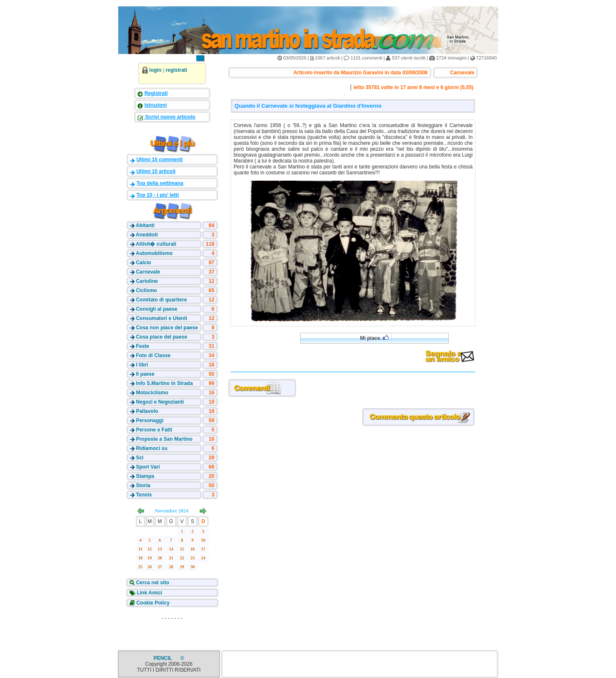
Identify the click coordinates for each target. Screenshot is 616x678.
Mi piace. (374, 338)
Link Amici (149, 593)
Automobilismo (154, 253)
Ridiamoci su (152, 448)
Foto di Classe (153, 355)
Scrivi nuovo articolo (170, 117)
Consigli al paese (157, 309)
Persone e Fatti (154, 430)
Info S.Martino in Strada (164, 383)
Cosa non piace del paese (167, 328)
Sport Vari (148, 467)
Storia (143, 485)
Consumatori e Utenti (161, 318)
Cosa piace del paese (161, 337)
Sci (140, 458)
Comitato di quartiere (161, 300)
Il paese (145, 374)
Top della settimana (160, 183)
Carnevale (148, 272)
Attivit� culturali (156, 244)
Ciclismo (147, 290)
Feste (142, 346)
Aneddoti (147, 235)
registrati (176, 70)
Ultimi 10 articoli (156, 171)
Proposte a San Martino (164, 439)
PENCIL (164, 658)
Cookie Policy (152, 603)
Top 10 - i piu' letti (158, 195)
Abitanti (145, 225)
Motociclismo (152, 393)
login (156, 70)
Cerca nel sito (152, 583)
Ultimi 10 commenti (160, 160)
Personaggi (150, 420)
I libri (142, 365)
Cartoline (147, 281)
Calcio (144, 263)
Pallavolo (147, 411)
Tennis (144, 495)
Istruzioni (156, 105)
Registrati (156, 93)
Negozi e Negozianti (160, 402)
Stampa (145, 476)
